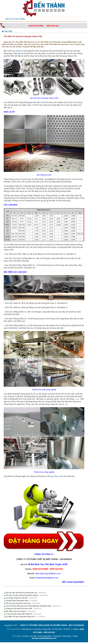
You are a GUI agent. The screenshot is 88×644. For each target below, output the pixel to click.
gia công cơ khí (57, 476)
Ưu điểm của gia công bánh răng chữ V (21, 616)
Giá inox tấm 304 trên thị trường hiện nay (21, 593)
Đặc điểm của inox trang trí (16, 611)
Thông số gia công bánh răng (17, 600)
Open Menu (3, 19)
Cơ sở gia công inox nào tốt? (17, 598)
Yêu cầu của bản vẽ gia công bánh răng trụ (22, 595)
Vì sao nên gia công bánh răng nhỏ (19, 614)
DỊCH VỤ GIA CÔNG (15, 19)
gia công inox (18, 51)
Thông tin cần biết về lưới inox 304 (19, 608)
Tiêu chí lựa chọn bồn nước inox (18, 603)
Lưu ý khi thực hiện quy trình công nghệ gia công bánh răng (28, 606)
